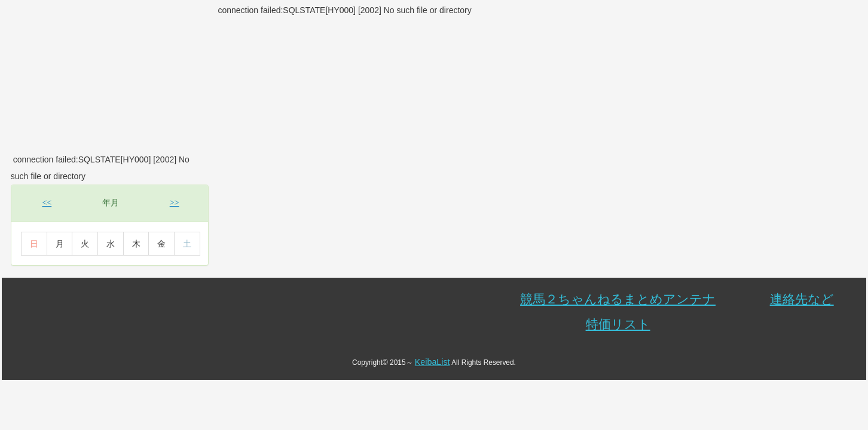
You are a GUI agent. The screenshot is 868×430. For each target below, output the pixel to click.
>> (175, 203)
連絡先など (802, 299)
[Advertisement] (109, 76)
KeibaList (433, 362)
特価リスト (618, 324)
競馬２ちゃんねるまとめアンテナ (618, 299)
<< (47, 203)
